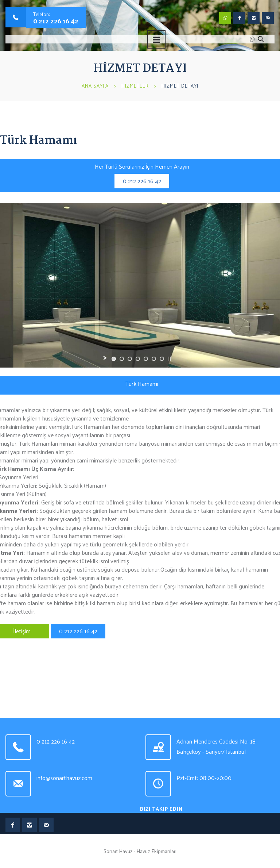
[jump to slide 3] (130, 359)
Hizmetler (135, 86)
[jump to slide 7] (162, 359)
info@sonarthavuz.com (64, 778)
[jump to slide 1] (114, 359)
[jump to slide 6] (154, 359)
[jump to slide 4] (138, 359)
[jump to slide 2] (122, 359)
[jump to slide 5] (146, 359)
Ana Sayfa (95, 86)
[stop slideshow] (169, 359)
